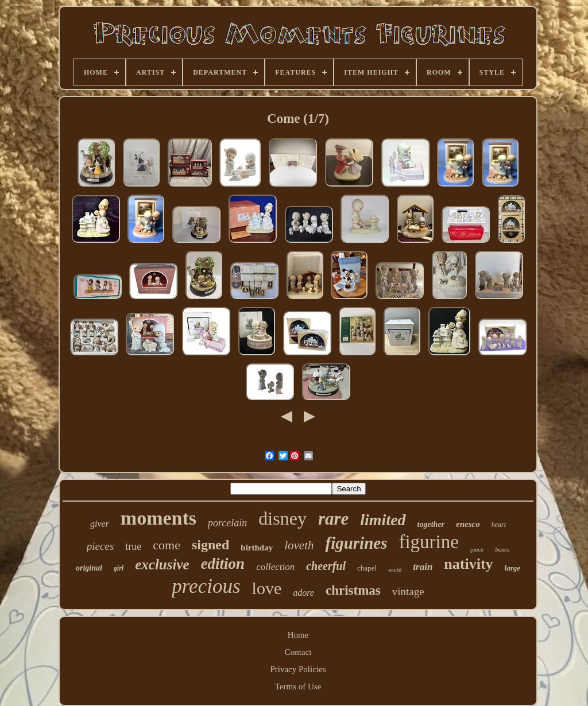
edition (223, 564)
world (395, 570)
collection (275, 567)
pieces (100, 546)
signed (210, 545)
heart (499, 525)
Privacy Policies (298, 669)
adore (303, 593)
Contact (298, 652)
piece (477, 549)
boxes (502, 549)
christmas (353, 590)
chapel (367, 568)
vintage (408, 591)
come (167, 545)
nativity (468, 564)
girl (119, 568)
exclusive (162, 565)
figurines (356, 543)
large (512, 568)
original (89, 568)
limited (383, 520)
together (431, 524)
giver (100, 524)
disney (283, 518)
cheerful (326, 566)
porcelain (227, 523)
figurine (428, 542)
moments (158, 518)
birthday (257, 548)
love (267, 588)
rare (333, 519)
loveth (299, 545)
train (423, 567)
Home (298, 635)
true (133, 546)
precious (206, 586)
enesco (468, 524)
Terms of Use (298, 686)
